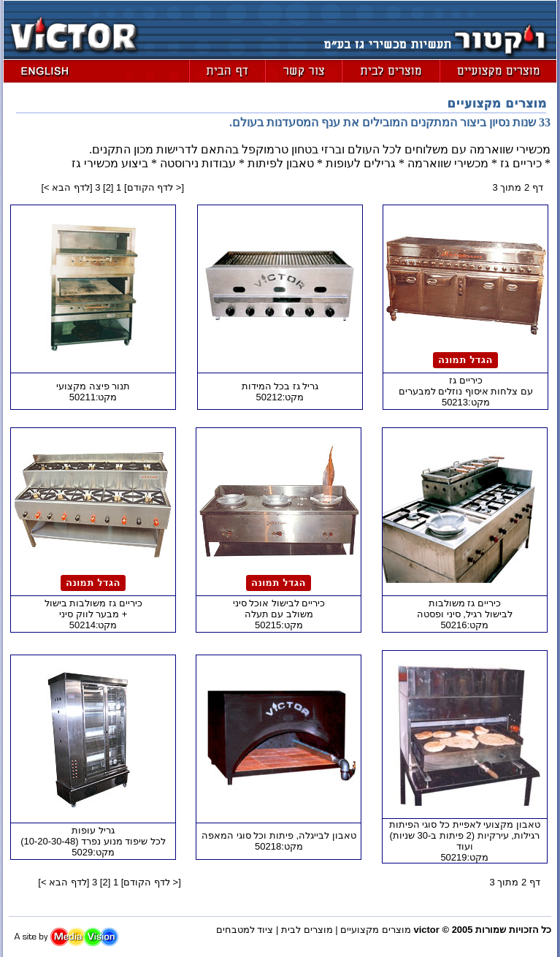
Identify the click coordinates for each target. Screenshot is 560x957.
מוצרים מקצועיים (376, 930)
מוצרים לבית (307, 930)
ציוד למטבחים (245, 930)
